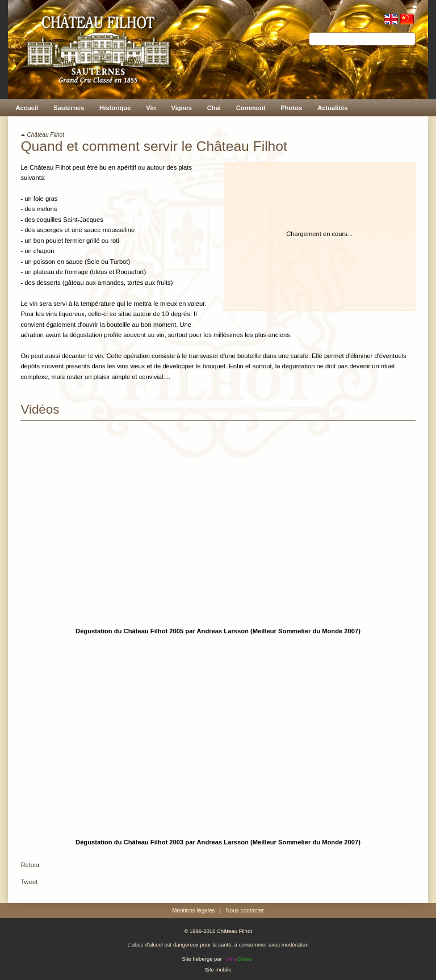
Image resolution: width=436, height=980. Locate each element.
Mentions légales (194, 910)
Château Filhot (45, 135)
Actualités (332, 108)
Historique (115, 108)
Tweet (29, 882)
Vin (151, 108)
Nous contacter (245, 910)
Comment (251, 108)
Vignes (181, 108)
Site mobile (218, 969)
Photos (291, 108)
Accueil (27, 108)
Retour (30, 865)
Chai (214, 108)
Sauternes (69, 108)
